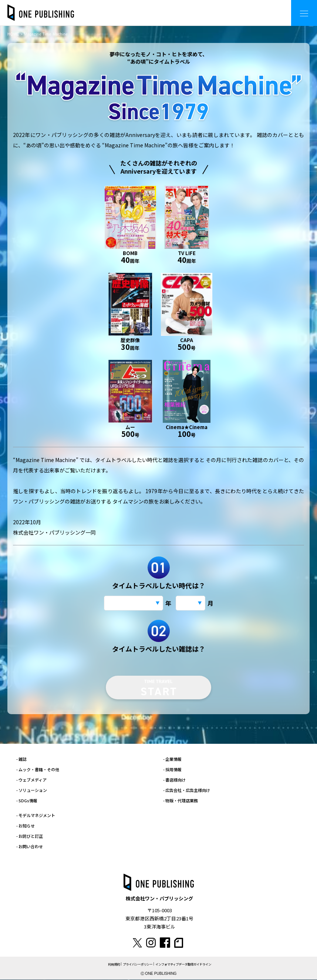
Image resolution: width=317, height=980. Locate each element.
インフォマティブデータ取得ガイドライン (186, 964)
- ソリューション (32, 790)
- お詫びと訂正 (30, 836)
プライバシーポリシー (135, 964)
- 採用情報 (172, 769)
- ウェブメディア (31, 780)
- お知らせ (26, 826)
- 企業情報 (172, 759)
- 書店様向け (174, 780)
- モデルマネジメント (36, 815)
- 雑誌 (21, 759)
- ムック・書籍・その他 (38, 769)
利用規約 (108, 964)
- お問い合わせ (30, 846)
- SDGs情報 (27, 800)
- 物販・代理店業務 (181, 800)
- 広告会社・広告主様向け (187, 790)
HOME (13, 34)
